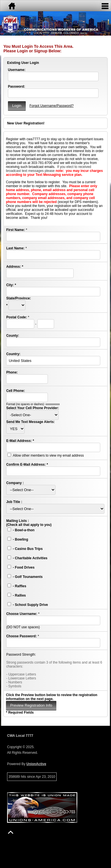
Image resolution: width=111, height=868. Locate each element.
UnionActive (36, 764)
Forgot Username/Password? (52, 106)
